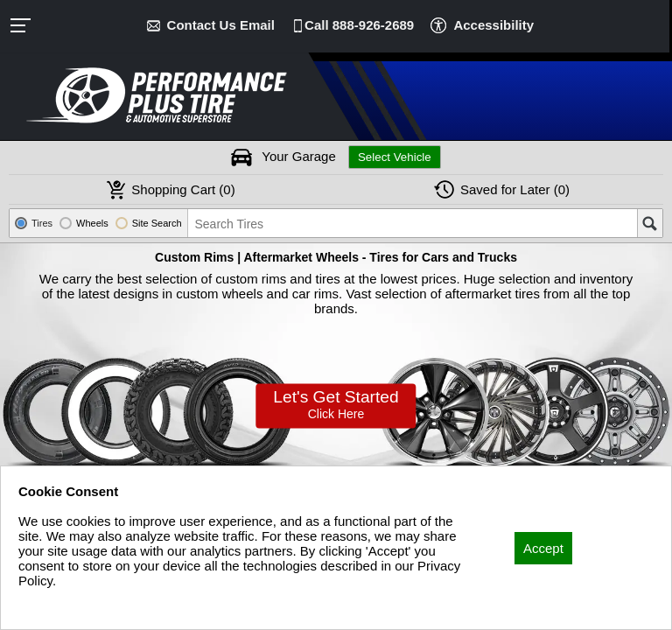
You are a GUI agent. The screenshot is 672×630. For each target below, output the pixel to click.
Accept (543, 548)
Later (515, 189)
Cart (183, 189)
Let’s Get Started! (336, 404)
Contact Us (221, 25)
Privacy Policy (59, 604)
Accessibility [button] (493, 25)
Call (359, 25)
